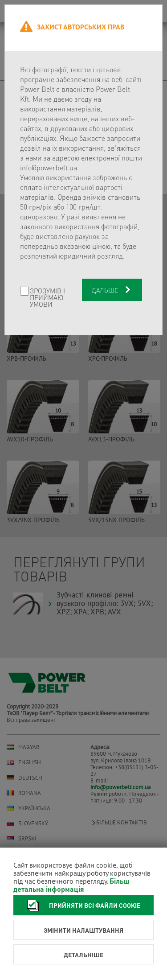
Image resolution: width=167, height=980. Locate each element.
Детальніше (83, 955)
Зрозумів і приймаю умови (47, 298)
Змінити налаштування (83, 930)
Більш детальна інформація (71, 885)
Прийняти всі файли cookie (81, 905)
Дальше (112, 290)
